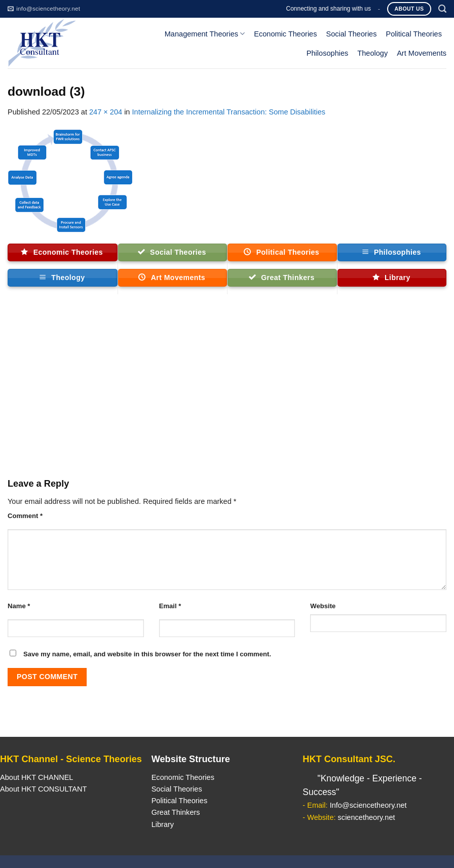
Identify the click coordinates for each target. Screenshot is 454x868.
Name (19, 606)
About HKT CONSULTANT (43, 789)
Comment (25, 516)
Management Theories (205, 34)
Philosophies (328, 53)
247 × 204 (106, 112)
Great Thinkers (176, 812)
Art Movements (422, 53)
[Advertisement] (227, 390)
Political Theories (414, 34)
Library (163, 824)
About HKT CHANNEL (36, 777)
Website (323, 606)
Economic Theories (285, 34)
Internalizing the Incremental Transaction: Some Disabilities (229, 112)
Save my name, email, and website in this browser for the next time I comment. (147, 654)
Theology (372, 53)
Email (170, 606)
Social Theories (351, 34)
